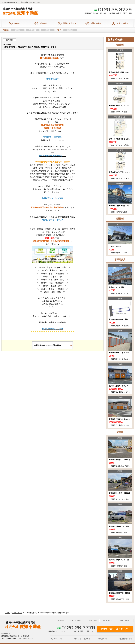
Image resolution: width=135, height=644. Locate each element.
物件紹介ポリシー (104, 639)
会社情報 (61, 621)
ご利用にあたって (124, 621)
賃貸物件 (18, 30)
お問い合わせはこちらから (116, 629)
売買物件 (70, 30)
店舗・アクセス (76, 621)
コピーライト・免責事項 (82, 639)
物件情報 (9, 40)
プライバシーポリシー (58, 639)
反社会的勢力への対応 (126, 639)
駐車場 (48, 30)
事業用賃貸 (33, 30)
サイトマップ (107, 621)
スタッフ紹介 (92, 621)
